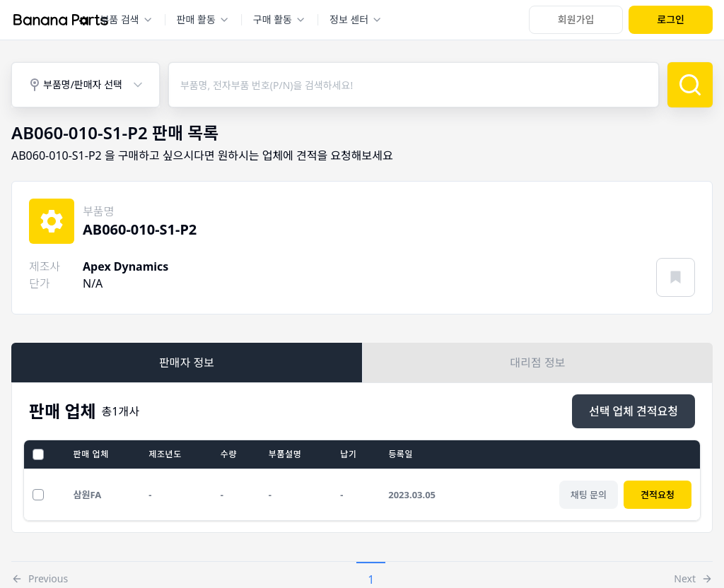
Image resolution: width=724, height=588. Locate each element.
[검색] (690, 85)
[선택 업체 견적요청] (633, 411)
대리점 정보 (538, 363)
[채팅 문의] (589, 495)
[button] (40, 575)
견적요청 (658, 495)
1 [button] (371, 580)
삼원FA (88, 495)
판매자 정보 (187, 363)
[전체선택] (38, 454)
